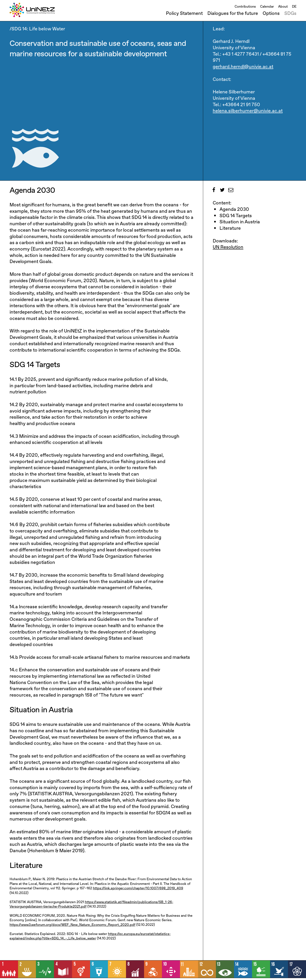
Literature (230, 228)
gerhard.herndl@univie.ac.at (243, 67)
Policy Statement (184, 14)
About (283, 7)
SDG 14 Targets (236, 216)
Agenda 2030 (234, 210)
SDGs (290, 14)
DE (294, 7)
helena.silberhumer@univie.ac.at (248, 111)
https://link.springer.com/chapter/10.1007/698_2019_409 (138, 888)
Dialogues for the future (233, 14)
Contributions (245, 7)
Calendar (267, 7)
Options (271, 14)
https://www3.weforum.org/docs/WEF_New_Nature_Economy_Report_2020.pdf (72, 925)
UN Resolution (228, 247)
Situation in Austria (240, 222)
